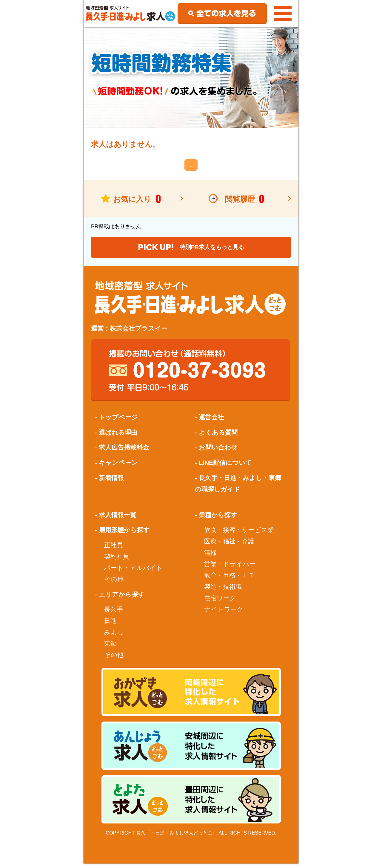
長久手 (114, 614)
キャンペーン (118, 467)
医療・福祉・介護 (229, 546)
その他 (114, 584)
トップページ (118, 422)
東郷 (110, 648)
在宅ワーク (220, 602)
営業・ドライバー (230, 568)
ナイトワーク (224, 614)
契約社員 (117, 561)
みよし (114, 637)
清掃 (210, 557)
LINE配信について (225, 467)
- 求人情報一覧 (116, 519)
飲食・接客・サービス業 (239, 534)
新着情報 (111, 482)
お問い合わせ (218, 452)
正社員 (114, 549)
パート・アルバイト (133, 572)
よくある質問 (218, 437)
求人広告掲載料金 (124, 452)
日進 (110, 625)
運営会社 (211, 422)
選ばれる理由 (118, 437)
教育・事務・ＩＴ (229, 580)
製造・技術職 (223, 591)
